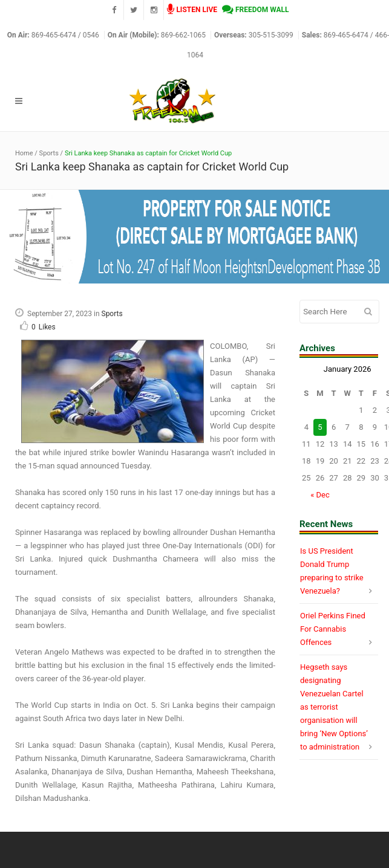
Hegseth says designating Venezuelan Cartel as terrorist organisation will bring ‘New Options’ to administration (334, 707)
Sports (49, 153)
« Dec (320, 495)
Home (24, 153)
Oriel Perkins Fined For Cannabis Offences (333, 629)
